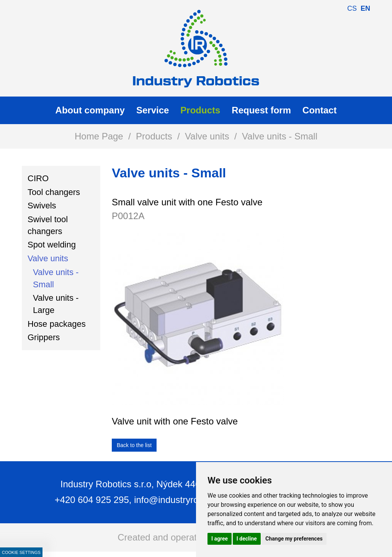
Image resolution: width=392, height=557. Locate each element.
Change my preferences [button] (294, 539)
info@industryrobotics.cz (184, 500)
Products (154, 136)
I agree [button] (220, 539)
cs (352, 8)
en (365, 8)
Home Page (99, 136)
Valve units (207, 136)
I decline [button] (247, 539)
